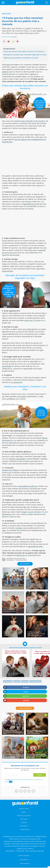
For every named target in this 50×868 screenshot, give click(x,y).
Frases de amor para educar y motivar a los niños (26, 648)
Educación (6, 14)
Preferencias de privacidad (19, 780)
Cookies (24, 812)
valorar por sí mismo (32, 320)
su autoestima (17, 382)
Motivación (21, 555)
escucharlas (22, 396)
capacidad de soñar (35, 546)
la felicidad (30, 329)
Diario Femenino (25, 864)
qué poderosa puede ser (28, 486)
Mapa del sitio (25, 829)
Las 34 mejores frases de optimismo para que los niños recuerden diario (36, 586)
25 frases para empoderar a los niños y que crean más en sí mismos (13, 610)
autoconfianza (8, 271)
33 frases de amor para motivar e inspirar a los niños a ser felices (12, 634)
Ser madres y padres (35, 681)
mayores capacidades (17, 459)
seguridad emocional (31, 204)
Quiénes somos (24, 809)
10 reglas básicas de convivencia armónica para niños (12, 732)
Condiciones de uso (31, 780)
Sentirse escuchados (10, 470)
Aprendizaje (17, 681)
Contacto (24, 822)
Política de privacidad (24, 816)
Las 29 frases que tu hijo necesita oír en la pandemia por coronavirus (37, 610)
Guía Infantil (24, 860)
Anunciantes (24, 826)
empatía (19, 528)
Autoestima (25, 681)
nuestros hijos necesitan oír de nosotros (29, 121)
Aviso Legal (24, 819)
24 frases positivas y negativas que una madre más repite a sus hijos (36, 634)
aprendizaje (7, 366)
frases (8, 65)
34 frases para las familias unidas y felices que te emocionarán (12, 586)
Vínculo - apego (8, 681)
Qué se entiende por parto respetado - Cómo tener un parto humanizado (36, 732)
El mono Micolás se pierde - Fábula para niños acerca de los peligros (37, 756)
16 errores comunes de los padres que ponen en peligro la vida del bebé (13, 756)
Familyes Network (24, 856)
